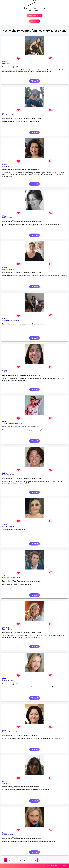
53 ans (12, 835)
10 (39, 860)
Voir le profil (34, 81)
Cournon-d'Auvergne (9, 732)
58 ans (14, 115)
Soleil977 (5, 525)
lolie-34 (5, 62)
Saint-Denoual (7, 115)
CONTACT (64, 866)
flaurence (5, 833)
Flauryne (5, 782)
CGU (48, 866)
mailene (5, 165)
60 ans (12, 475)
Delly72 (5, 319)
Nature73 (5, 422)
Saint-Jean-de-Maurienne (10, 423)
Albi (3, 372)
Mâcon (4, 166)
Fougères (5, 269)
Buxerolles (6, 835)
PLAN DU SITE (55, 866)
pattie (4, 679)
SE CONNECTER (34, 21)
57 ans (12, 526)
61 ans (11, 680)
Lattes (4, 64)
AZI (3, 113)
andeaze (5, 576)
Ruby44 (5, 370)
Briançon (5, 680)
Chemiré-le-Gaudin (8, 321)
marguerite (6, 267)
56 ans (17, 321)
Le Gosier (5, 526)
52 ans (10, 629)
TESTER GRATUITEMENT (35, 15)
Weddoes (5, 216)
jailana (4, 730)
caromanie (6, 627)
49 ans (8, 783)
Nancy (4, 218)
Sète (4, 783)
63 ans (11, 269)
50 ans (10, 218)
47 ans (19, 578)
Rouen (4, 629)
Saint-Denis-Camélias (9, 578)
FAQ (44, 866)
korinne (5, 473)
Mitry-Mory (6, 475)
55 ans (10, 166)
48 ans (10, 64)
